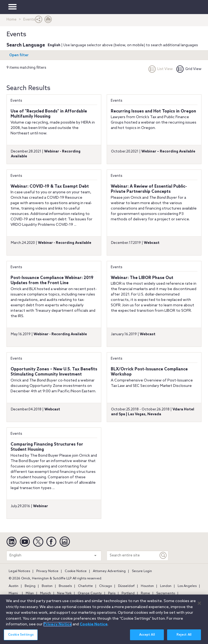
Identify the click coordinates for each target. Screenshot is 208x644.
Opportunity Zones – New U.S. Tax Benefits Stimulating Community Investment (54, 372)
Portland (128, 593)
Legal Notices (19, 571)
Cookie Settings (21, 637)
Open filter (19, 55)
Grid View (189, 69)
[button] (39, 21)
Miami (13, 593)
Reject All (184, 637)
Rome (145, 593)
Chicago (105, 586)
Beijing (30, 586)
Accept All (147, 637)
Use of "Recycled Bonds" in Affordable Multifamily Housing (49, 114)
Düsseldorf (126, 586)
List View (161, 69)
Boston (47, 586)
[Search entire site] (133, 555)
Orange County (90, 593)
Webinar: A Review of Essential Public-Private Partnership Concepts (149, 189)
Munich (45, 593)
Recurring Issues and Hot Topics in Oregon (153, 111)
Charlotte (85, 586)
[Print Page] (48, 21)
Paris (112, 593)
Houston (147, 586)
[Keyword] (163, 555)
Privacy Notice (47, 571)
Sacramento (166, 593)
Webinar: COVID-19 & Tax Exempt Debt (50, 187)
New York (64, 593)
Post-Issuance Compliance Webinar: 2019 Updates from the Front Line (52, 281)
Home (12, 20)
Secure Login (142, 571)
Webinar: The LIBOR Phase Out (142, 278)
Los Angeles (187, 586)
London (166, 586)
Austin (14, 586)
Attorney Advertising (109, 571)
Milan (30, 593)
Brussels (65, 586)
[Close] (199, 606)
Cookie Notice (76, 571)
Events (16, 101)
